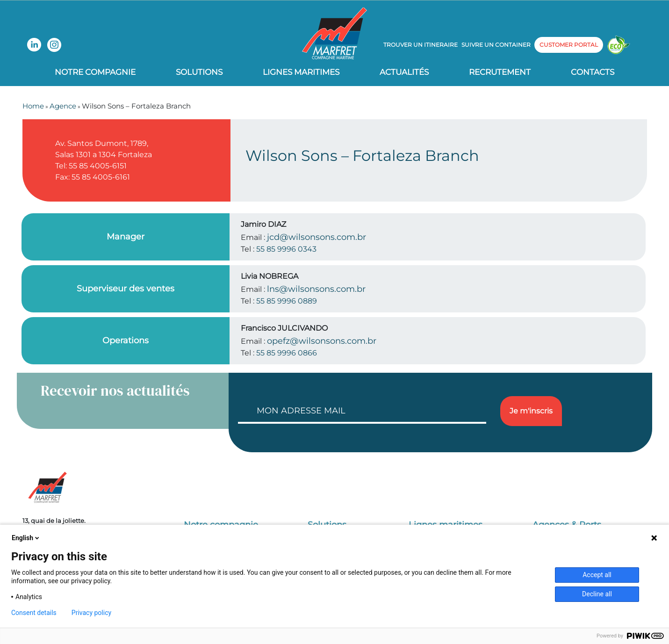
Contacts (593, 72)
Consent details (34, 613)
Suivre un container (496, 45)
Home (33, 106)
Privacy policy (91, 613)
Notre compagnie (95, 72)
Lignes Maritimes (301, 72)
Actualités (404, 72)
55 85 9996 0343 (286, 249)
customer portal (569, 45)
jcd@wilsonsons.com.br (317, 237)
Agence (63, 106)
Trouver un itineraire (421, 45)
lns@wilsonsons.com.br (316, 289)
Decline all (597, 594)
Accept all (597, 575)
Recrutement (500, 72)
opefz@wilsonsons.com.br (322, 341)
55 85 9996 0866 (287, 353)
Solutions (199, 72)
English (26, 538)
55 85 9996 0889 (287, 301)
